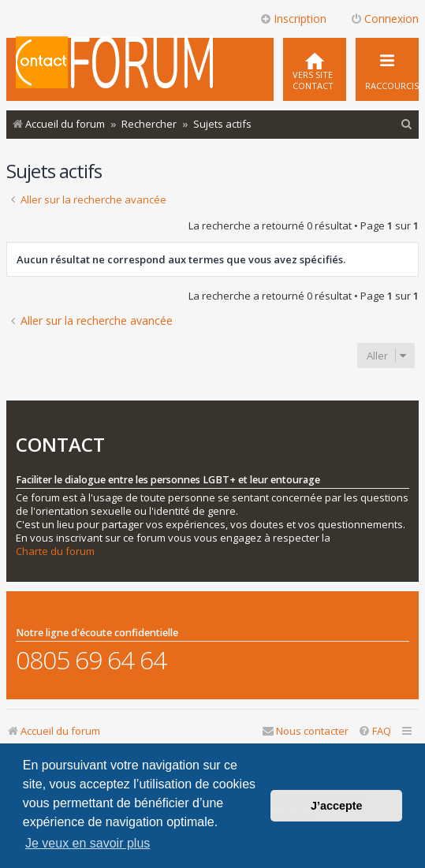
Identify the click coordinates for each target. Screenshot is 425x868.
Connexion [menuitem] (384, 19)
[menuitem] (315, 69)
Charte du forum (55, 551)
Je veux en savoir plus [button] (88, 843)
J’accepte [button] (337, 806)
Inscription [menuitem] (293, 19)
